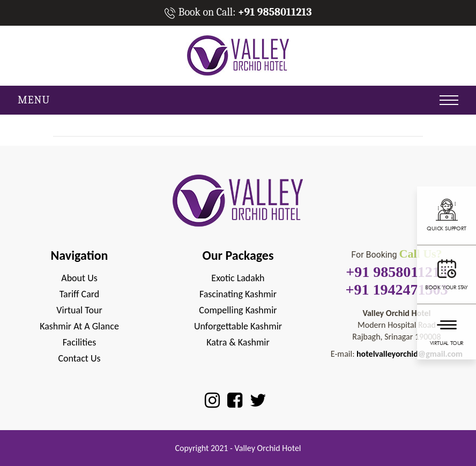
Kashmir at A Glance (79, 326)
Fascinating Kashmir (238, 294)
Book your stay (447, 273)
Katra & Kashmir (238, 342)
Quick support (447, 214)
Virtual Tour (447, 330)
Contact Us (79, 358)
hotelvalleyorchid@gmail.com (410, 354)
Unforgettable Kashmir (238, 326)
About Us (79, 278)
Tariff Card (80, 294)
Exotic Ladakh (238, 278)
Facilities (79, 342)
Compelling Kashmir (238, 310)
